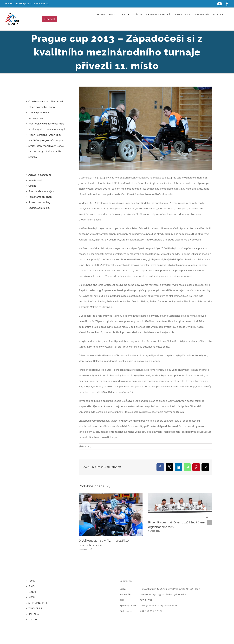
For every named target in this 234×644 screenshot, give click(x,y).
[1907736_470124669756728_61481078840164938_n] (145, 128)
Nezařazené (35, 180)
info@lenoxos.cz (41, 4)
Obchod (50, 19)
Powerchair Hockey (39, 202)
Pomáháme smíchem (40, 197)
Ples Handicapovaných (41, 191)
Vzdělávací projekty (39, 208)
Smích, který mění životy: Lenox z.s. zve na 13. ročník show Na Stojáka (46, 151)
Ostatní (32, 186)
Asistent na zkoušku (40, 175)
